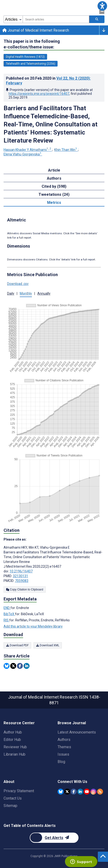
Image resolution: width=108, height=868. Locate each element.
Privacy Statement (19, 791)
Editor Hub (12, 740)
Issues (63, 754)
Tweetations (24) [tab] (54, 194)
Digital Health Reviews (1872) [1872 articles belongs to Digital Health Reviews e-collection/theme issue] (25, 57)
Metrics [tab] (54, 203)
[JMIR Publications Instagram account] (93, 792)
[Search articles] (97, 19)
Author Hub (13, 732)
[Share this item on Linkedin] (27, 666)
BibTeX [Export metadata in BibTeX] (9, 614)
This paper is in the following (32, 44)
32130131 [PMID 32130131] (20, 576)
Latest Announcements (77, 732)
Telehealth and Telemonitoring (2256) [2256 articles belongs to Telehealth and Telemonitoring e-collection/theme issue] (31, 64)
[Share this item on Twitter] (13, 666)
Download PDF (17, 645)
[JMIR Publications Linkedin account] (80, 792)
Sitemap (10, 806)
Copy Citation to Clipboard (25, 590)
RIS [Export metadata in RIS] (6, 620)
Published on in (48, 81)
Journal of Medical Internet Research (36, 30)
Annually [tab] (44, 293)
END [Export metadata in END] (7, 608)
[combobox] (56, 19)
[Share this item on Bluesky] (7, 666)
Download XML (48, 645)
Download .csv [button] (18, 284)
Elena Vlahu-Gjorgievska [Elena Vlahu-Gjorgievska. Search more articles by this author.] (23, 154)
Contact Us (13, 798)
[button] (102, 6)
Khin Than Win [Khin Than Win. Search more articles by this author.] (66, 150)
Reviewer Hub (15, 747)
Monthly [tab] (26, 293)
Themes (64, 747)
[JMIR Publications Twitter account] (67, 792)
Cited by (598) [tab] (54, 186)
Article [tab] (54, 170)
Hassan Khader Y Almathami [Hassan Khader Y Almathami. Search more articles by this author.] (28, 150)
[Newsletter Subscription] (54, 838)
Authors (64, 740)
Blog (61, 762)
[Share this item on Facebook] (20, 666)
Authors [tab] (54, 178)
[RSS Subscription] (100, 792)
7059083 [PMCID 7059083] (22, 581)
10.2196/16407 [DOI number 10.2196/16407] (21, 571)
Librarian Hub (15, 754)
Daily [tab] (11, 293)
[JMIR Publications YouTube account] (87, 792)
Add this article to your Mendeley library (33, 626)
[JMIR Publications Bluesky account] (61, 792)
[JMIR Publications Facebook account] (74, 792)
